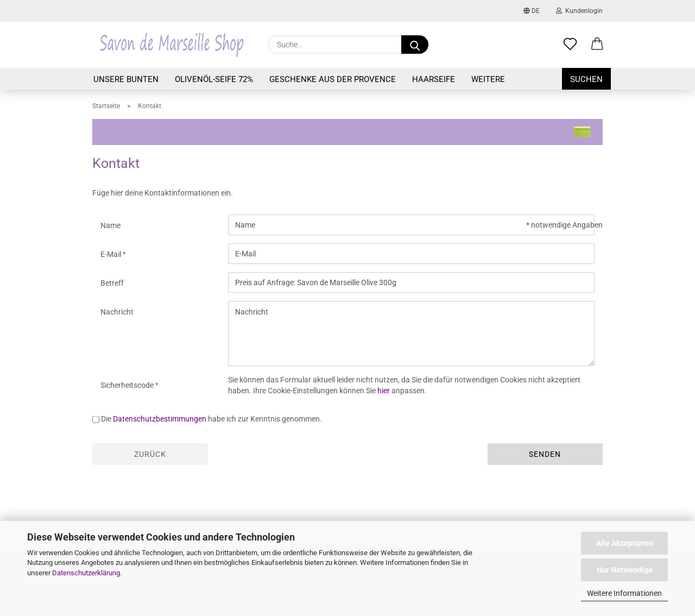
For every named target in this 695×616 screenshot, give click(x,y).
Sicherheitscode (128, 385)
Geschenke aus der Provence (333, 79)
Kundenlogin (579, 11)
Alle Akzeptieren (625, 543)
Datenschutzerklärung (86, 573)
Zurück (150, 454)
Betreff (112, 283)
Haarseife (434, 79)
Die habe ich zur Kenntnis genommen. (211, 419)
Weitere (488, 79)
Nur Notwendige (625, 570)
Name (110, 225)
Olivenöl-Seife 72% (214, 79)
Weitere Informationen (624, 593)
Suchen (586, 79)
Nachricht (117, 312)
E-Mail (112, 254)
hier (384, 391)
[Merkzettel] (570, 45)
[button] (597, 45)
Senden (545, 454)
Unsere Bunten (126, 79)
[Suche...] (415, 45)
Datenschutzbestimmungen (160, 419)
